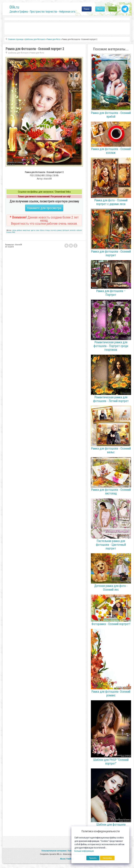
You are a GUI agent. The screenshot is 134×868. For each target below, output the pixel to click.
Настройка (107, 858)
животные (26, 230)
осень (14, 230)
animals (73, 230)
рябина (20, 230)
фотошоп (66, 230)
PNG (14, 232)
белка (42, 230)
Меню (100, 9)
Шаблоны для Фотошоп (18, 53)
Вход (113, 9)
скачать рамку (56, 230)
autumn (79, 230)
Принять (93, 858)
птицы (48, 230)
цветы (33, 230)
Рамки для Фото (37, 53)
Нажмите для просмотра (44, 208)
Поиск (87, 9)
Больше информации (84, 851)
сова (38, 230)
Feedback (70, 859)
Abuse (63, 859)
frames (9, 232)
